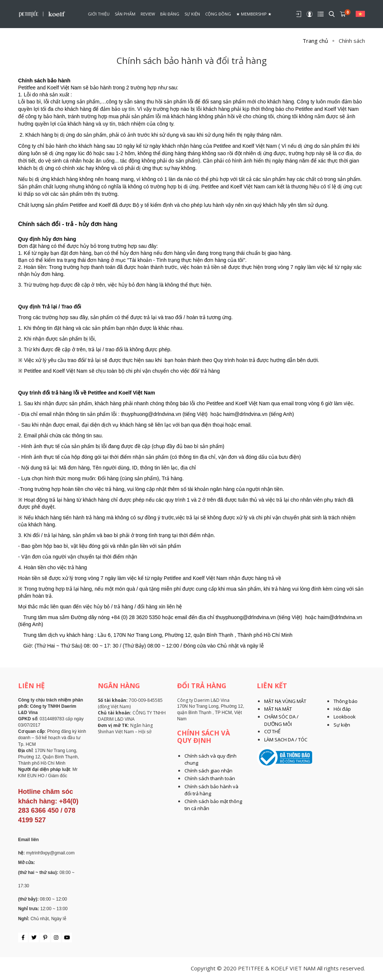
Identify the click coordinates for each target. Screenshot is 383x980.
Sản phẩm (125, 14)
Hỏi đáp (342, 709)
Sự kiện (192, 14)
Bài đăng (170, 14)
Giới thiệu (99, 14)
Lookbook (345, 717)
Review (148, 14)
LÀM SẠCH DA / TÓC (286, 740)
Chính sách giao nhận (208, 771)
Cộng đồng (218, 14)
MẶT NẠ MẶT (278, 709)
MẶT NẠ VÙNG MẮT (285, 701)
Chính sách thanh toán (210, 778)
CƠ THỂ (272, 731)
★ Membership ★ (254, 14)
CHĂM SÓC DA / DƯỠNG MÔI (281, 720)
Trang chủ (315, 41)
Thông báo (346, 701)
